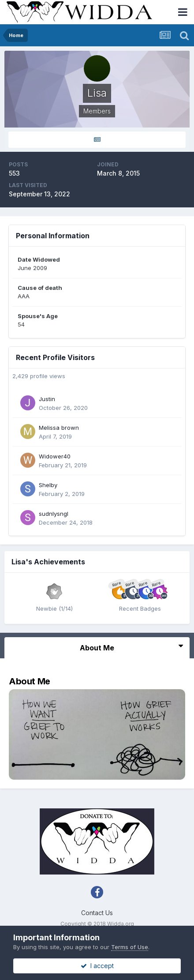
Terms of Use (130, 947)
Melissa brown (59, 428)
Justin (47, 399)
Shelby (48, 485)
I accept (97, 966)
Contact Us (97, 913)
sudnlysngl (54, 514)
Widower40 (55, 456)
